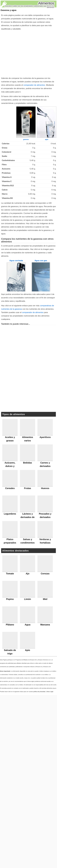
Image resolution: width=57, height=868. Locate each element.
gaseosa (26, 139)
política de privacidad (39, 692)
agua (47, 139)
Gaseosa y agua (8, 10)
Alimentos (46, 3)
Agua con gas (41, 261)
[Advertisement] (21, 53)
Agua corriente (16, 261)
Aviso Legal (50, 692)
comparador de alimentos (34, 85)
